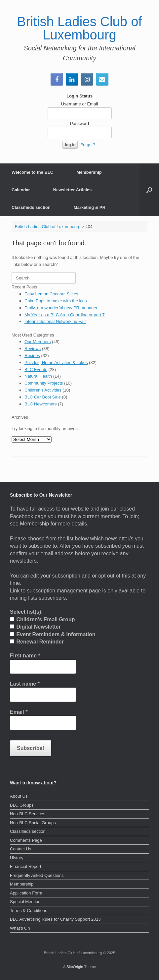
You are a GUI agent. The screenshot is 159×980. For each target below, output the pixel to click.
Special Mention (25, 902)
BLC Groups (22, 805)
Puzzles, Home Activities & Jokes (56, 363)
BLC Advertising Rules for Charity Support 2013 (55, 919)
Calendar (21, 190)
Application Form (26, 893)
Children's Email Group (42, 619)
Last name (25, 684)
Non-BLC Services (28, 814)
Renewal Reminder (37, 642)
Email (19, 712)
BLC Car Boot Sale (43, 397)
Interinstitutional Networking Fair (55, 321)
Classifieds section (31, 207)
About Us (19, 796)
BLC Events (36, 369)
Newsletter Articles (73, 190)
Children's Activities (43, 390)
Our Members (38, 342)
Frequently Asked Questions (37, 875)
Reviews (33, 349)
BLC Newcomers (41, 404)
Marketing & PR (90, 207)
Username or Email (79, 104)
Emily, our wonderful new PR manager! (61, 308)
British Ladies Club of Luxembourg (48, 227)
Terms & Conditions (29, 911)
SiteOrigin (75, 967)
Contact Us (20, 849)
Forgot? (88, 145)
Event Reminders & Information (53, 634)
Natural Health (38, 376)
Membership (89, 172)
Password (79, 123)
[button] (149, 190)
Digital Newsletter (35, 627)
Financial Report (26, 866)
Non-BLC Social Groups (33, 823)
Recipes (32, 356)
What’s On (20, 928)
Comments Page (26, 840)
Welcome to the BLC (32, 172)
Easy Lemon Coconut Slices (51, 294)
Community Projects (44, 383)
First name (25, 656)
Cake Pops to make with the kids (56, 301)
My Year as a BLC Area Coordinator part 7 (65, 315)
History (17, 858)
